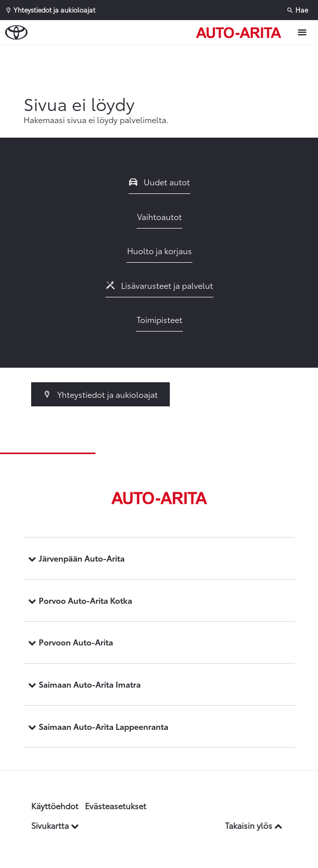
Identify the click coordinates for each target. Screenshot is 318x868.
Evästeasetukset (116, 805)
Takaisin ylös (254, 825)
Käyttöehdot (55, 805)
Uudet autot (160, 182)
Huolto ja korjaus (160, 250)
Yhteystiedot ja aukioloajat (101, 394)
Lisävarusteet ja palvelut (160, 285)
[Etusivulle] (241, 33)
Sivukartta (55, 825)
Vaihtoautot (160, 216)
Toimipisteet (160, 319)
